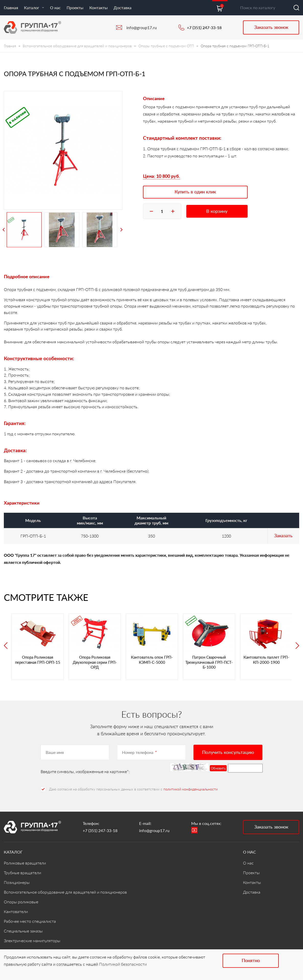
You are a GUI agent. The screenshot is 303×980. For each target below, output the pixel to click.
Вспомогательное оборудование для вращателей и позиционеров (77, 46)
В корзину (217, 211)
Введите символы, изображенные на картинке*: (85, 771)
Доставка (123, 8)
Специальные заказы (23, 931)
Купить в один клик (195, 192)
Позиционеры (17, 882)
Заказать (283, 535)
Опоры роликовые (21, 902)
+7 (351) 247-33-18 (204, 27)
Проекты (75, 8)
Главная (11, 8)
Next (121, 230)
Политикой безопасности (123, 964)
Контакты (99, 8)
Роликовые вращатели (25, 863)
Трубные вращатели (22, 873)
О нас (55, 8)
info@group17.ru (142, 27)
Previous (4, 230)
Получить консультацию (228, 752)
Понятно (251, 960)
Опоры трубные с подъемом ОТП (166, 46)
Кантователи (16, 911)
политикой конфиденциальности (191, 789)
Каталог (34, 8)
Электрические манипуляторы (32, 941)
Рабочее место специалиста (30, 921)
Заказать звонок (271, 27)
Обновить (218, 768)
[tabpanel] (63, 150)
